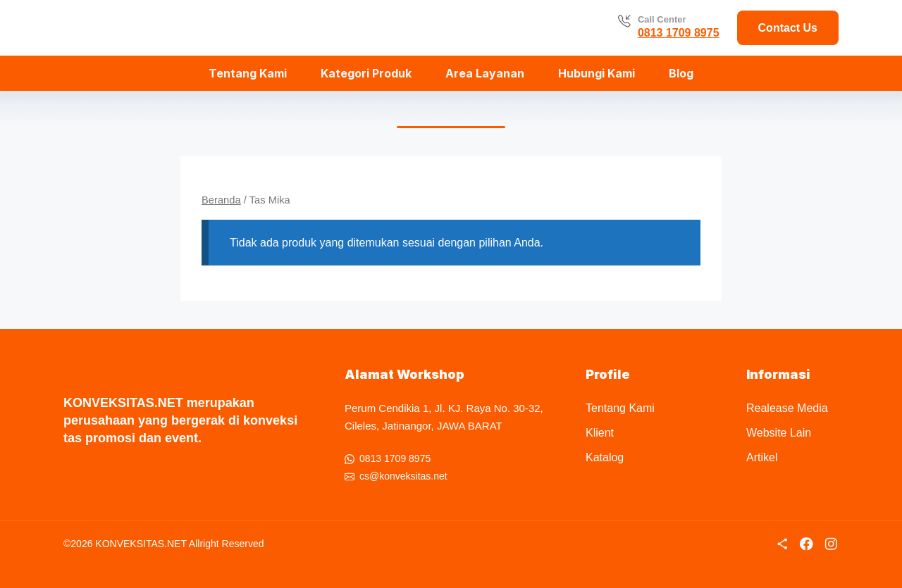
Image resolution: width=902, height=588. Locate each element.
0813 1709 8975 (679, 33)
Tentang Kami (248, 73)
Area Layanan (485, 73)
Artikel (762, 457)
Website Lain (779, 433)
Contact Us (788, 28)
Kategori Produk (366, 73)
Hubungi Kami (597, 73)
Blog (681, 73)
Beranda (221, 200)
